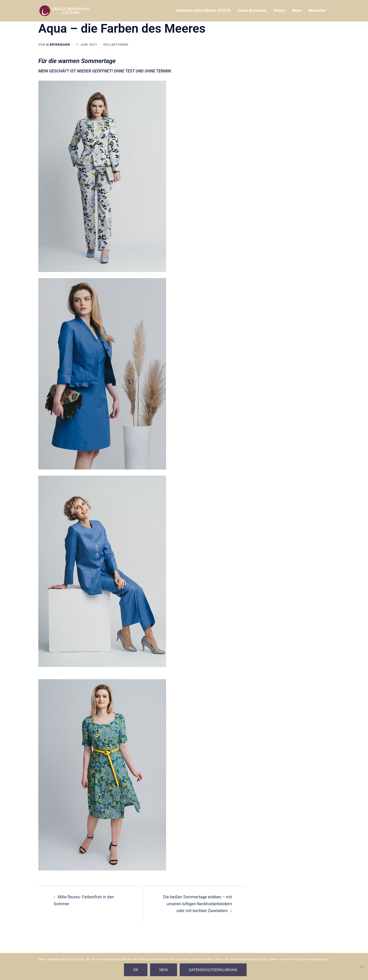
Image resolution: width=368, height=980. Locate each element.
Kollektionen (116, 45)
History (280, 10)
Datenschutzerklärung (213, 970)
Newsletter (317, 10)
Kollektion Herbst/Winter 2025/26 (203, 10)
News (297, 10)
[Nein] (362, 966)
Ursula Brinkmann (252, 10)
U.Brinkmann (58, 45)
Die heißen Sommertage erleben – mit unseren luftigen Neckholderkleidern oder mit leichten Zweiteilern (197, 904)
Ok (136, 970)
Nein (163, 970)
